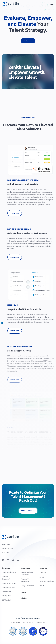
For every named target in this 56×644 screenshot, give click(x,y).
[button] (52, 4)
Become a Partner (7, 548)
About (42, 577)
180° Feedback (6, 600)
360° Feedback (7, 596)
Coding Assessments (27, 586)
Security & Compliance (47, 581)
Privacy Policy (16, 622)
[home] (10, 4)
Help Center (5, 553)
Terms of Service (28, 622)
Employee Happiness (8, 587)
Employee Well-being (9, 583)
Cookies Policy (40, 622)
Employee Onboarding (9, 572)
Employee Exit (6, 592)
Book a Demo (15, 213)
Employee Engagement (6, 578)
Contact (42, 585)
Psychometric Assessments (25, 580)
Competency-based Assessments (27, 573)
